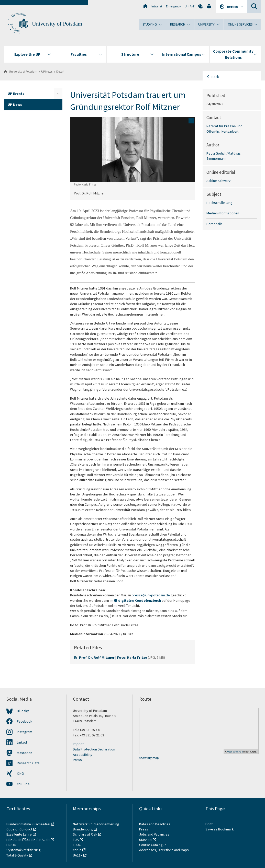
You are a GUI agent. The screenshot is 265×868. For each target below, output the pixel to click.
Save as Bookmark (220, 829)
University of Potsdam (57, 24)
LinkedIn (23, 742)
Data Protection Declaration (94, 749)
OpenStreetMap (235, 752)
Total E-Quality (17, 855)
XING (20, 773)
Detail (60, 71)
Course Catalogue (153, 845)
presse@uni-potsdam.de (151, 595)
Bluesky (23, 711)
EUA (76, 840)
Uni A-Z (190, 6)
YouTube (23, 784)
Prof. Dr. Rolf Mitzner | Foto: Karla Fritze (113, 657)
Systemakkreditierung (24, 850)
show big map (149, 758)
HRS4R (11, 845)
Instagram (25, 732)
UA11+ (78, 855)
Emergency (173, 6)
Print (209, 824)
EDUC (77, 845)
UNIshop (145, 840)
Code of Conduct (19, 829)
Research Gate (28, 763)
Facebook (25, 721)
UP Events (16, 94)
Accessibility (83, 755)
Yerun (77, 850)
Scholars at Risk (85, 834)
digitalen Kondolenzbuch (140, 600)
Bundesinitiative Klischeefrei (28, 824)
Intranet (157, 6)
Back (215, 77)
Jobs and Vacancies (154, 834)
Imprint (78, 744)
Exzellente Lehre (19, 834)
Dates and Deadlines (155, 824)
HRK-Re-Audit (40, 840)
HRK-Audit (14, 840)
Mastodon (25, 753)
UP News (47, 71)
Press (77, 760)
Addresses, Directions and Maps (164, 850)
